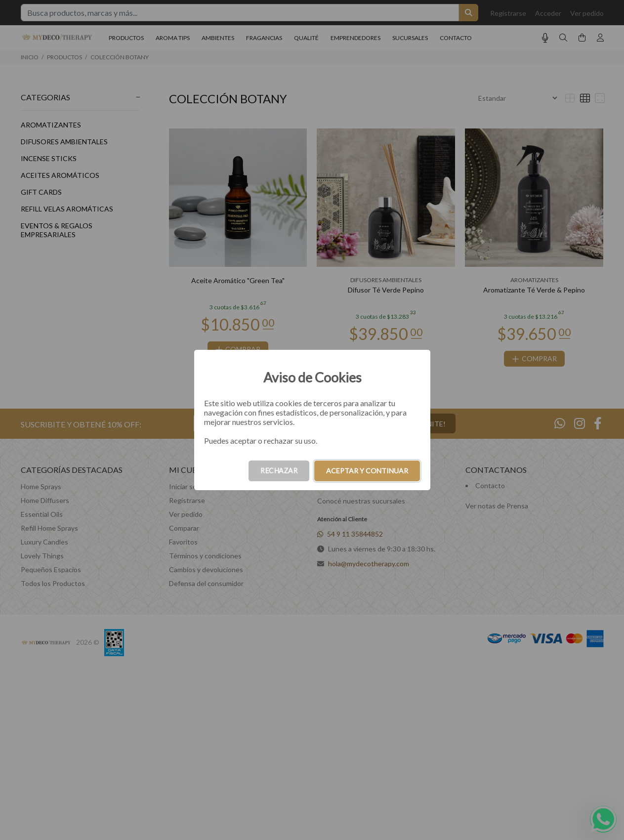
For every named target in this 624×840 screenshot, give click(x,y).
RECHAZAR (279, 471)
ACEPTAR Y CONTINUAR (367, 471)
